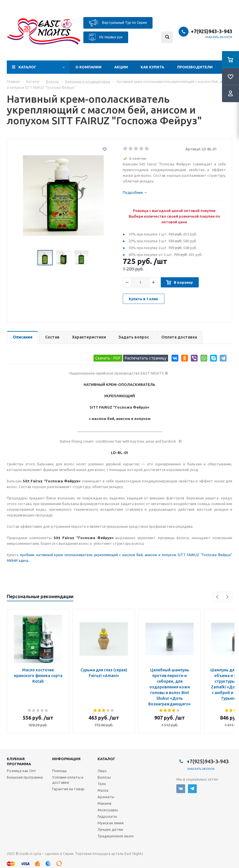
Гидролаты (107, 816)
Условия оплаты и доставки (68, 780)
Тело (102, 784)
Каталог (27, 67)
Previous (218, 597)
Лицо (102, 771)
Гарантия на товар (68, 789)
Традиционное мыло (116, 836)
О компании (88, 67)
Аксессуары (108, 810)
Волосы (104, 777)
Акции (121, 67)
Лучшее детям (110, 829)
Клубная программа (19, 761)
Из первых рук (106, 37)
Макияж (104, 803)
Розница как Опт (22, 771)
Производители (195, 67)
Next (227, 597)
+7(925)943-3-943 (211, 31)
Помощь (60, 771)
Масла (103, 790)
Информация (66, 759)
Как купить (153, 67)
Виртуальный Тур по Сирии (118, 23)
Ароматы (106, 797)
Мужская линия (111, 823)
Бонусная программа (25, 777)
